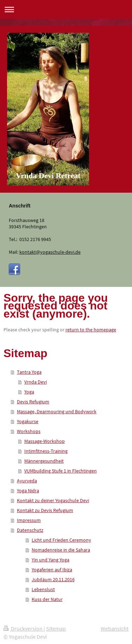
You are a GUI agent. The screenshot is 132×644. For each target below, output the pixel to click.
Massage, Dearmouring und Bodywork (57, 411)
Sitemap (56, 628)
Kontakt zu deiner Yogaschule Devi (53, 500)
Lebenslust (43, 589)
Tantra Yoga (29, 372)
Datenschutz (30, 530)
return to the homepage (91, 330)
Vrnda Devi (36, 382)
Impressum (29, 520)
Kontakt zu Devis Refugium (45, 510)
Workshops (29, 431)
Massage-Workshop (45, 441)
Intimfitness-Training (46, 451)
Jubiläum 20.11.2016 (53, 579)
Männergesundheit (44, 461)
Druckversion (24, 628)
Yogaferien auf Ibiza (52, 570)
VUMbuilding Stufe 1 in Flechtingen (61, 471)
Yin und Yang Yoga (51, 560)
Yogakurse (28, 421)
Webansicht (115, 628)
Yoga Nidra (28, 490)
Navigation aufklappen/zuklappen (66, 9)
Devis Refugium (33, 402)
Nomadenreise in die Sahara (61, 550)
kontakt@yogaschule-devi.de (50, 252)
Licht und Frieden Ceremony (61, 540)
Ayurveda (27, 481)
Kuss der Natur (47, 599)
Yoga (29, 392)
